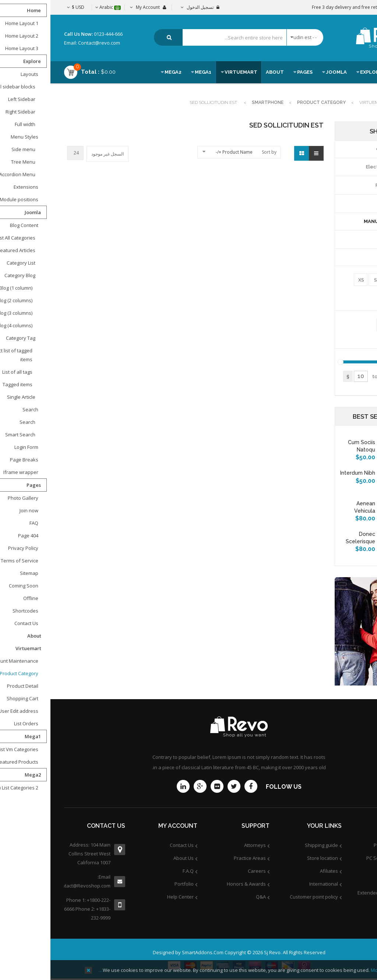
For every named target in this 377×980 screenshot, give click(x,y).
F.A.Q (138, 871)
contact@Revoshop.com (37, 886)
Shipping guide (271, 845)
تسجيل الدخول (150, 7)
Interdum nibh (307, 473)
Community (347, 906)
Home (357, 102)
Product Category (271, 102)
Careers (206, 871)
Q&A (210, 897)
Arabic (58, 7)
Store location (272, 858)
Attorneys (205, 845)
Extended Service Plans (333, 893)
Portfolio (134, 884)
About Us (133, 858)
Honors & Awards (196, 884)
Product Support (341, 845)
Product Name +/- (184, 152)
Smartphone (217, 102)
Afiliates (279, 871)
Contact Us (131, 845)
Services (350, 880)
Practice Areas (199, 858)
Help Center (130, 897)
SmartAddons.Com (152, 952)
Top (369, 130)
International (273, 884)
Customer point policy (263, 897)
